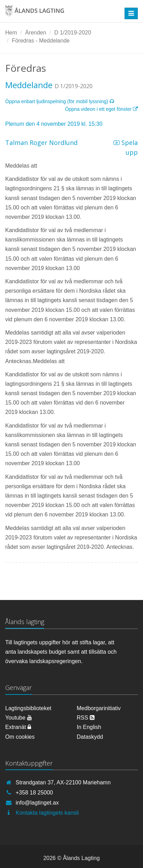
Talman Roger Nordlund (41, 143)
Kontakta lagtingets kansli (47, 813)
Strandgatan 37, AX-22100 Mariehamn (63, 782)
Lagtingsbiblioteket (28, 708)
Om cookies (20, 737)
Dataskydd (90, 737)
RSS (86, 718)
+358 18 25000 (34, 793)
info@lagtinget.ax (37, 803)
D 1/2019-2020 (73, 33)
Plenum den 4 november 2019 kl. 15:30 (54, 124)
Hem (11, 33)
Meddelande (29, 85)
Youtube (19, 718)
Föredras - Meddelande (41, 41)
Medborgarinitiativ (99, 708)
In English (89, 727)
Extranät (18, 727)
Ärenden (36, 33)
